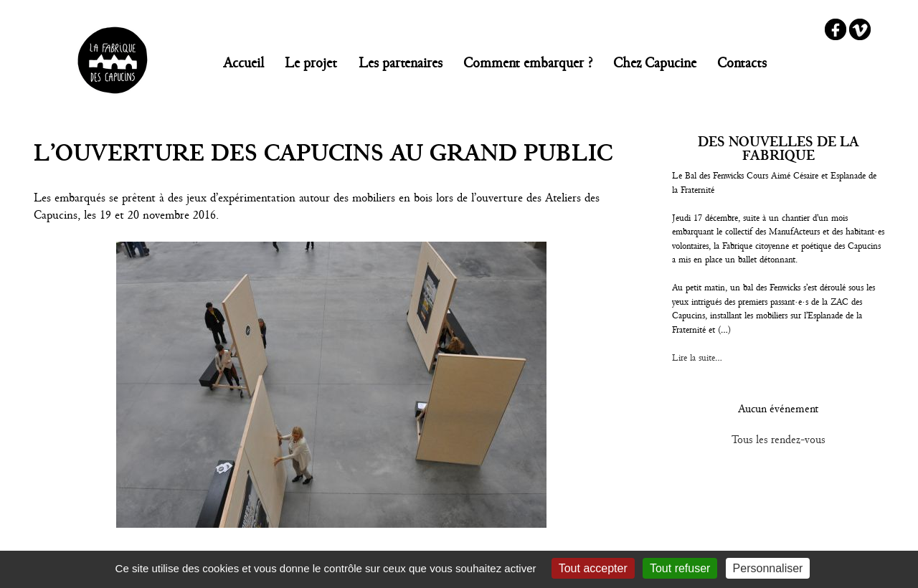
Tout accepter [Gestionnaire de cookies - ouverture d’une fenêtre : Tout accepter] (593, 568)
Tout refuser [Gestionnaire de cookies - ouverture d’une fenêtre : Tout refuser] (680, 568)
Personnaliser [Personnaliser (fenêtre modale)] (768, 568)
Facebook (836, 29)
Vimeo (860, 29)
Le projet (311, 63)
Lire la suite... (697, 358)
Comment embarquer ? (528, 63)
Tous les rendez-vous (779, 440)
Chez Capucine (655, 63)
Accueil (243, 63)
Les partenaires (401, 63)
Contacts (742, 63)
